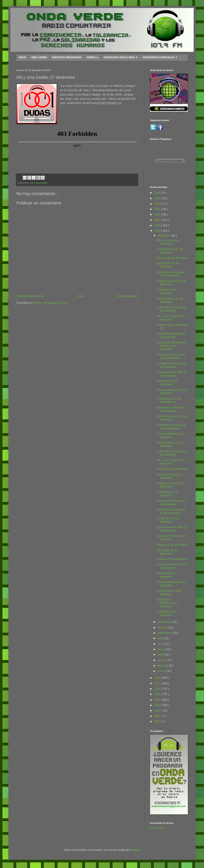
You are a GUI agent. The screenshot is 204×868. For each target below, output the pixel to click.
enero (161, 671)
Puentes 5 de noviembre (172, 559)
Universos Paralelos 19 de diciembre (171, 335)
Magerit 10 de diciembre (172, 545)
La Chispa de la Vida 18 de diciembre (172, 374)
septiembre (165, 633)
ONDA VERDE (39, 57)
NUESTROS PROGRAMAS (67, 57)
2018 (158, 678)
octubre (162, 627)
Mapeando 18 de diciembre (167, 383)
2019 (158, 231)
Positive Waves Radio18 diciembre (172, 392)
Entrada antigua (127, 296)
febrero (162, 666)
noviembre (164, 622)
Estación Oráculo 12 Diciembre (169, 476)
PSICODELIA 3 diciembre (166, 613)
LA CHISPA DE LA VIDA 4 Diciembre (172, 566)
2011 (158, 716)
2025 (158, 198)
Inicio (81, 296)
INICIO (22, 57)
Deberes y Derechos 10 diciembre (171, 538)
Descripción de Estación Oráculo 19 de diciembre (172, 346)
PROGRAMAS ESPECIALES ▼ (160, 57)
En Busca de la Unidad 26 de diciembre (171, 274)
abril (160, 655)
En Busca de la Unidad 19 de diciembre (171, 356)
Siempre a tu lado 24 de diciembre (172, 283)
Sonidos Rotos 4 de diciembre (169, 592)
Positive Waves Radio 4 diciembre (171, 584)
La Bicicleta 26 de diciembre (168, 265)
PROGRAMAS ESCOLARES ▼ (121, 57)
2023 (158, 209)
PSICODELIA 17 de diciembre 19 (169, 400)
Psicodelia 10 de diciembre (167, 552)
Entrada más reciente (31, 296)
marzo (162, 660)
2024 (158, 204)
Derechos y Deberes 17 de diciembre (171, 409)
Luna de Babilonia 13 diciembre (170, 435)
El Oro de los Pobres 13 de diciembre (172, 453)
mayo (161, 649)
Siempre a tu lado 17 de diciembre (172, 418)
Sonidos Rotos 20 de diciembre (170, 300)
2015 (158, 694)
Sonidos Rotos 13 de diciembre (170, 444)
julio (160, 638)
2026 (158, 193)
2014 (158, 700)
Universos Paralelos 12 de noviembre (171, 503)
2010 (158, 721)
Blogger (135, 850)
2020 (158, 225)
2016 (158, 689)
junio (161, 644)
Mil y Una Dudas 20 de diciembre (171, 318)
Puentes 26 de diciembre (172, 258)
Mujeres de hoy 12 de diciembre (170, 485)
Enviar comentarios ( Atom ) (51, 303)
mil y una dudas (39, 183)
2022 (158, 214)
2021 (158, 220)
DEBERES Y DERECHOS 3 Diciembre (167, 603)
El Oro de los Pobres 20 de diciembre (172, 309)
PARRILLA (93, 57)
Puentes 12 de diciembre (172, 469)
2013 (158, 705)
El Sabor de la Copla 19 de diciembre (172, 365)
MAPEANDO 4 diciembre (166, 575)
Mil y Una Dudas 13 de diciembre (171, 462)
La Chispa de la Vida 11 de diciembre (172, 529)
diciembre (164, 236)
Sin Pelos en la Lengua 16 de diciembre (171, 427)
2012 (158, 710)
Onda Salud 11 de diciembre (168, 520)
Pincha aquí (157, 828)
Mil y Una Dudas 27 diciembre (169, 242)
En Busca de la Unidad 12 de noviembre (171, 511)
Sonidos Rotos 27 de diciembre (170, 251)
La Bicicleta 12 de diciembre (168, 494)
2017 (158, 683)
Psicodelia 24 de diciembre (167, 291)
